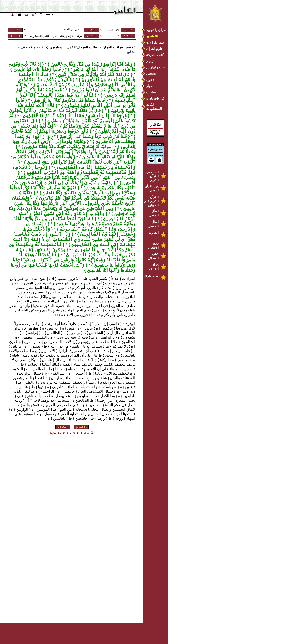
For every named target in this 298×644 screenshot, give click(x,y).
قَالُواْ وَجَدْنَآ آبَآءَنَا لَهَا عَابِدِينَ (36, 69)
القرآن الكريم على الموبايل (151, 201)
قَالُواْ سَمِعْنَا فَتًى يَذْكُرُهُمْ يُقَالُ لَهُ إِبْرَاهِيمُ (69, 100)
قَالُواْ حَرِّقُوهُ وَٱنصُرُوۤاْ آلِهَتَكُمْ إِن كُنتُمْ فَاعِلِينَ (50, 131)
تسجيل (151, 74)
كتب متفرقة (155, 55)
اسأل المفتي (154, 213)
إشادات (151, 92)
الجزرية (154, 233)
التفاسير (152, 36)
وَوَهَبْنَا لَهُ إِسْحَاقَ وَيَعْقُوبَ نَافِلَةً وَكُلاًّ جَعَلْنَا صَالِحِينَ (67, 147)
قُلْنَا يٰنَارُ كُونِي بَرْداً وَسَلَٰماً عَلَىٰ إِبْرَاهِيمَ (93, 136)
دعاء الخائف (154, 267)
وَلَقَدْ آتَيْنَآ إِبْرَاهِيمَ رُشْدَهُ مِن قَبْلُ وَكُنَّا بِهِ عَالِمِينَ (91, 64)
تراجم (150, 61)
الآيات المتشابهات (154, 107)
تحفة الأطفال (153, 245)
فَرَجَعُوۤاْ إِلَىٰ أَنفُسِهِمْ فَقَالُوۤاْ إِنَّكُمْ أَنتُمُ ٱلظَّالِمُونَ (74, 116)
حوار (149, 86)
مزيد (53, 433)
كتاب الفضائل (153, 256)
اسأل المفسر (154, 224)
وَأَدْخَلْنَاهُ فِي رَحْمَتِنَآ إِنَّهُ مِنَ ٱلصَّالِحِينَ (96, 167)
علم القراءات (155, 42)
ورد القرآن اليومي (152, 188)
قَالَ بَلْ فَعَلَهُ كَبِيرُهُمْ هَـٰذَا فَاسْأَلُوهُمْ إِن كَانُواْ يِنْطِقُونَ (55, 111)
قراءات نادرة (155, 98)
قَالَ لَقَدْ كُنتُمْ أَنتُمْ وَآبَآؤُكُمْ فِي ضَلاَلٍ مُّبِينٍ (93, 74)
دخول (150, 80)
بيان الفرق (151, 276)
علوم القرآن (155, 49)
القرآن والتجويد (157, 30)
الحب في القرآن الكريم (152, 176)
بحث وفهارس (157, 67)
